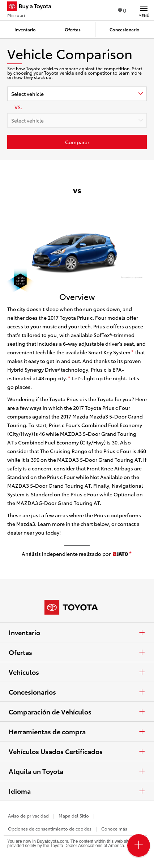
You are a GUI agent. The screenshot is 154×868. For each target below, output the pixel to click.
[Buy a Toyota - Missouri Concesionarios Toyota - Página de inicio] (32, 7)
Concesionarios (77, 692)
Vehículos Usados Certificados (77, 751)
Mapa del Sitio (74, 816)
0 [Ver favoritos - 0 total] (122, 10)
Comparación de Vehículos (77, 712)
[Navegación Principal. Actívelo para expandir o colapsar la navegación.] (144, 10)
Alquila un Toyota (77, 771)
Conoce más (114, 829)
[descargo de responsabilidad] (132, 353)
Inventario (77, 632)
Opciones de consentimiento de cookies (50, 829)
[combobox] (77, 94)
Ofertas (77, 652)
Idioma (77, 791)
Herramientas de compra (77, 731)
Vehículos (77, 672)
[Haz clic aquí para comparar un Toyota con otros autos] (77, 142)
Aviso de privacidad (28, 816)
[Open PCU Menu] (139, 845)
